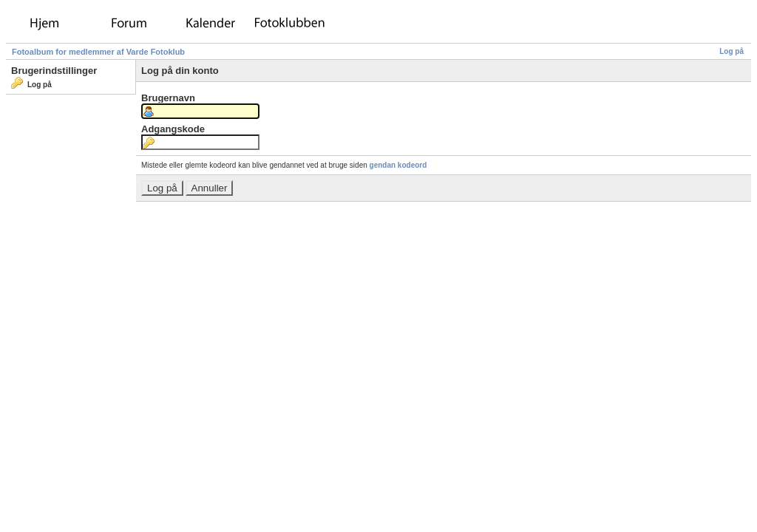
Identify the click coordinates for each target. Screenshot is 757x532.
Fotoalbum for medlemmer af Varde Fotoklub (98, 52)
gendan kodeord (398, 165)
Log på (731, 51)
